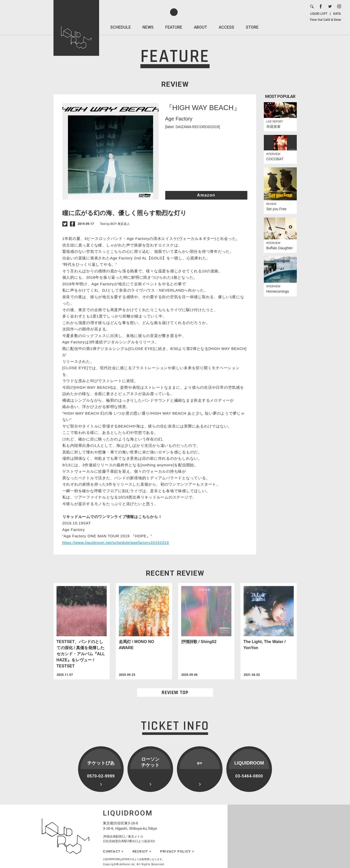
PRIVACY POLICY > (177, 851)
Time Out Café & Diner (325, 20)
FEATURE (174, 27)
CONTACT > (113, 851)
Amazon (206, 195)
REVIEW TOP (175, 693)
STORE (252, 27)
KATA (337, 14)
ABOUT (200, 27)
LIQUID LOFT (319, 14)
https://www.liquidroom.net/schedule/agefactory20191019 (116, 543)
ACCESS (226, 27)
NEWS (148, 27)
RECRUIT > (142, 851)
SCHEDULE (121, 27)
